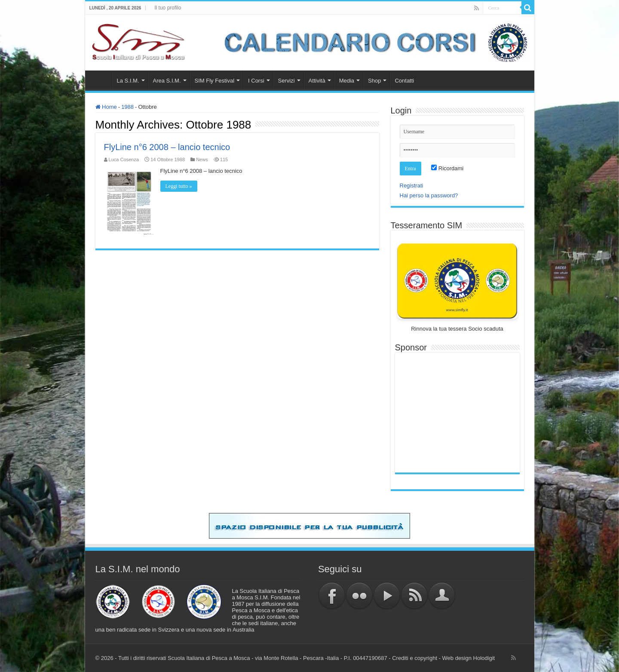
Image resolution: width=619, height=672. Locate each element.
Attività (317, 81)
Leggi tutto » (179, 186)
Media (347, 81)
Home (101, 80)
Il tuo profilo (168, 8)
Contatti (404, 81)
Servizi (287, 81)
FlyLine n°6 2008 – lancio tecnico (167, 147)
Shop (374, 81)
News (202, 160)
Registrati (412, 186)
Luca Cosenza (124, 160)
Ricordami (447, 168)
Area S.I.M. (167, 81)
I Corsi (256, 81)
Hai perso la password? (429, 195)
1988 (127, 107)
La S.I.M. (128, 81)
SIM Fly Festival (215, 81)
